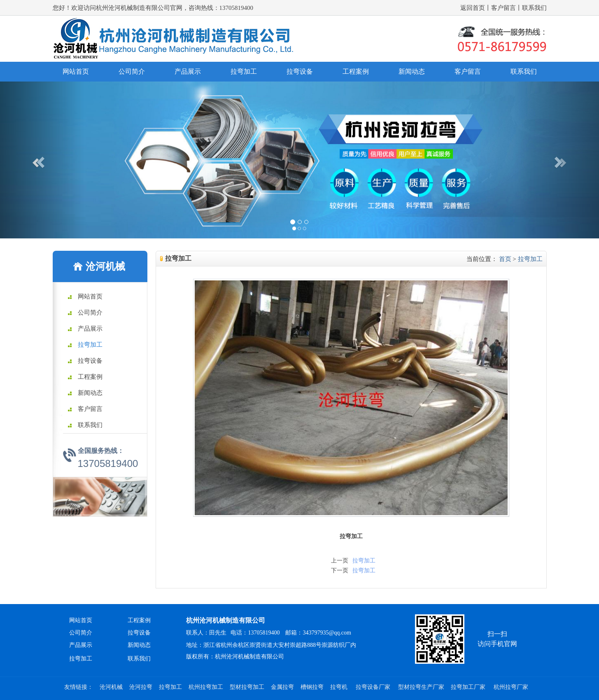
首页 (505, 259)
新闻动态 (412, 71)
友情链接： (79, 687)
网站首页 (76, 71)
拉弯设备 (300, 71)
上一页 (340, 561)
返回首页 (473, 8)
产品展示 (188, 71)
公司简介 (132, 71)
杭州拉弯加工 (206, 687)
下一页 (340, 570)
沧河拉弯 (141, 687)
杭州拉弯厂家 (511, 687)
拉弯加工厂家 (469, 687)
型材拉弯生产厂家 (421, 687)
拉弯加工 (244, 71)
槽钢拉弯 (312, 687)
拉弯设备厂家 (374, 687)
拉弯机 (340, 687)
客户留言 (503, 8)
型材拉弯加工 (247, 687)
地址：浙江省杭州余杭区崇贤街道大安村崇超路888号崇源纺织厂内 (271, 645)
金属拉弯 (282, 687)
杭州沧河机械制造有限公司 (226, 620)
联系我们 (534, 8)
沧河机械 (111, 687)
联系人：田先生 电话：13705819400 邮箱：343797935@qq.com (269, 633)
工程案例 (356, 71)
